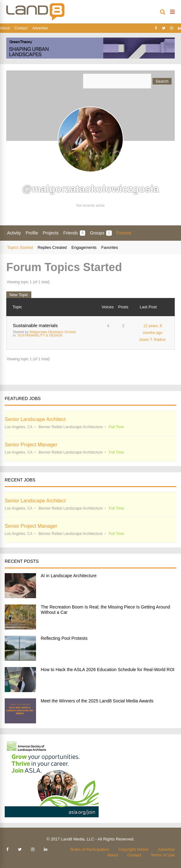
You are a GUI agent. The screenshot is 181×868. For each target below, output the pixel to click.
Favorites (109, 247)
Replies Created (52, 247)
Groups (101, 233)
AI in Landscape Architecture (69, 576)
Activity (14, 233)
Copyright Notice (133, 849)
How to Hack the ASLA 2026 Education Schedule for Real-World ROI (108, 670)
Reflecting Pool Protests (64, 638)
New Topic (19, 295)
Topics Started (20, 247)
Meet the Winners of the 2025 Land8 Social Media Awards (97, 701)
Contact (21, 28)
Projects (51, 233)
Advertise (40, 28)
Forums (124, 233)
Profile (32, 233)
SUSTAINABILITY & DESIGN (40, 335)
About (5, 28)
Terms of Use (163, 855)
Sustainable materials (35, 325)
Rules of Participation (90, 849)
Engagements (84, 247)
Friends (74, 233)
